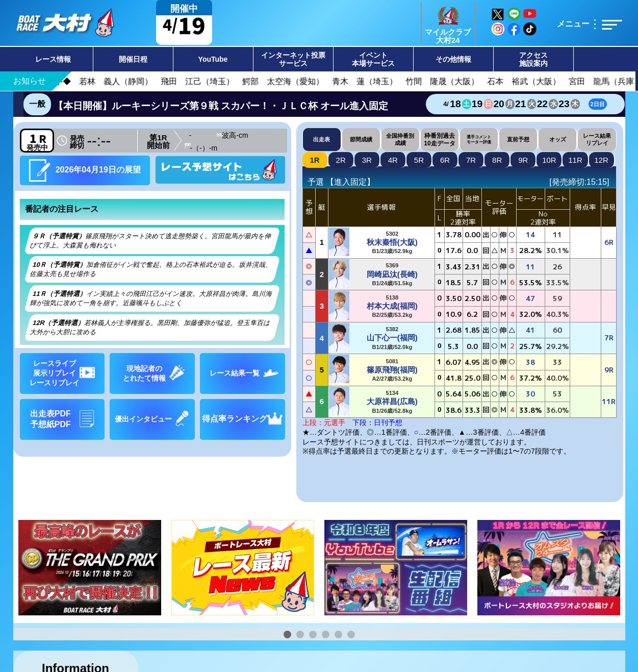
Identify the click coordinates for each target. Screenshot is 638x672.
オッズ (558, 139)
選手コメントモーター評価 (479, 139)
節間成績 (361, 139)
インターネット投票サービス (293, 59)
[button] (287, 634)
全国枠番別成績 (400, 139)
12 (601, 160)
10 (549, 160)
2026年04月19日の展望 (85, 170)
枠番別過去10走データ (439, 139)
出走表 (322, 139)
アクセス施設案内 (533, 59)
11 (575, 160)
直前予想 (518, 139)
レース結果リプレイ (597, 139)
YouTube (213, 59)
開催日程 (133, 59)
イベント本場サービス (373, 59)
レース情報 (53, 59)
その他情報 (453, 59)
